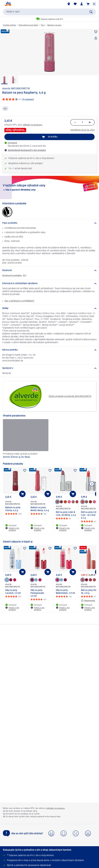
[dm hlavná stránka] (8, 4)
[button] (94, 4)
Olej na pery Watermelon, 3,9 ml (65, 592)
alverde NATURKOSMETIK (16, 89)
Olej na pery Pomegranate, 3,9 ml (38, 593)
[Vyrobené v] (49, 368)
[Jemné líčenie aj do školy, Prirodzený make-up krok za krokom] (26, 439)
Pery (43, 25)
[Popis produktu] (49, 223)
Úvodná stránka (9, 25)
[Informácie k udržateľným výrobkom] (49, 284)
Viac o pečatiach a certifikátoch (19, 301)
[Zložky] (49, 308)
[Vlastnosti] (49, 270)
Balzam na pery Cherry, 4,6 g (13, 509)
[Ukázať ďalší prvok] (92, 484)
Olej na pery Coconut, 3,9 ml (13, 592)
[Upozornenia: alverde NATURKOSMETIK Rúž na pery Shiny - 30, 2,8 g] (88, 601)
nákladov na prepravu (56, 808)
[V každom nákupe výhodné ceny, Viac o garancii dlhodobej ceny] (49, 187)
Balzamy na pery (54, 25)
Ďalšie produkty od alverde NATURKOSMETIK (48, 396)
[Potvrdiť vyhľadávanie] (91, 12)
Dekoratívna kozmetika (28, 25)
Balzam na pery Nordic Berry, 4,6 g (40, 509)
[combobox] (49, 12)
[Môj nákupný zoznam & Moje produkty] (75, 4)
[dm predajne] (69, 4)
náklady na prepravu (32, 125)
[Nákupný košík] (88, 4)
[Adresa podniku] (49, 350)
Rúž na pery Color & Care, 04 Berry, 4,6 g (66, 514)
